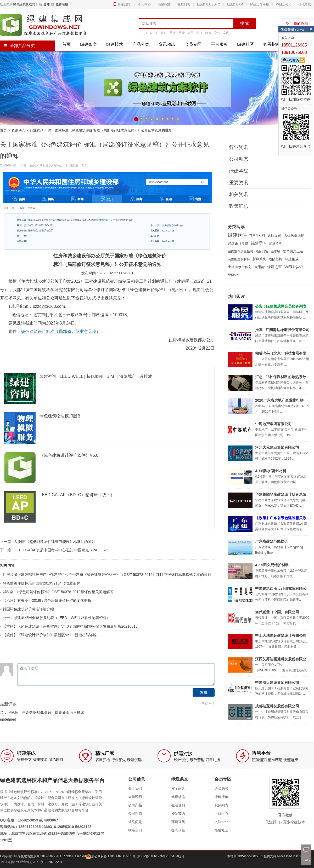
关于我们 (135, 788)
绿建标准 (164, 4)
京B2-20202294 (51, 862)
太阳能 (259, 267)
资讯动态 (167, 44)
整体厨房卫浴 (293, 251)
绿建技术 (115, 44)
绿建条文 (88, 44)
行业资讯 (37, 130)
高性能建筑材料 (239, 259)
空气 (217, 33)
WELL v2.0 (284, 4)
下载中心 (221, 814)
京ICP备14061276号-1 (153, 856)
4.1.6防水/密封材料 (271, 471)
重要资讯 (239, 183)
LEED (143, 33)
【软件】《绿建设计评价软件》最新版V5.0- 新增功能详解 (50, 635)
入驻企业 (221, 822)
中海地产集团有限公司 (273, 424)
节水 (173, 33)
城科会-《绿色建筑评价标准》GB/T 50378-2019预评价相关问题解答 (58, 592)
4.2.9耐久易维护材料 (272, 565)
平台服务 (219, 44)
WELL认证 (294, 267)
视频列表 (184, 4)
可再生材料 (257, 236)
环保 (199, 33)
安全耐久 (178, 788)
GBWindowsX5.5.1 (250, 856)
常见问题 (135, 822)
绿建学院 (239, 171)
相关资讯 (239, 194)
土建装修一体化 (240, 267)
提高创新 (178, 830)
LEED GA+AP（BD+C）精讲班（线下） (77, 495)
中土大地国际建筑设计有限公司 (281, 635)
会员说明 (135, 797)
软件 (164, 33)
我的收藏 (297, 24)
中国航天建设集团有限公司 (277, 682)
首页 (66, 44)
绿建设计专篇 (238, 243)
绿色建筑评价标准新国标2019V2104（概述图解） (43, 583)
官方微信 (285, 815)
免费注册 (62, 4)
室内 (226, 33)
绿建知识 (234, 275)
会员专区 (193, 44)
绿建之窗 (274, 267)
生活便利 (178, 805)
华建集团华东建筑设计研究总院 (281, 494)
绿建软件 (237, 235)
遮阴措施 (276, 259)
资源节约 (178, 814)
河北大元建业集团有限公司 (277, 447)
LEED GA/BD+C (209, 4)
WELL (154, 33)
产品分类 (141, 44)
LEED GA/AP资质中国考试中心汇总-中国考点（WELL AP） (63, 550)
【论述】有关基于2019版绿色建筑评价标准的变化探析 (47, 600)
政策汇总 (239, 206)
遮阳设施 (274, 236)
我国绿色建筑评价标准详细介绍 (28, 609)
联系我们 (135, 830)
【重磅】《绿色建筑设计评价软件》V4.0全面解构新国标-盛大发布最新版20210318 (70, 626)
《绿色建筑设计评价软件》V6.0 (69, 455)
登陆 (47, 4)
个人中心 (144, 4)
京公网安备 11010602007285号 (111, 856)
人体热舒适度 (294, 236)
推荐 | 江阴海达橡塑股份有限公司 (282, 330)
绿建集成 (292, 259)
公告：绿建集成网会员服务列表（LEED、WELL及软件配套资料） (56, 618)
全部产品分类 (19, 46)
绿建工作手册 (260, 4)
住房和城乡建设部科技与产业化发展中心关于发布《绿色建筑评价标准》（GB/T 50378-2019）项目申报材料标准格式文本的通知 (107, 575)
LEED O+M (235, 4)
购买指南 (272, 44)
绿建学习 (259, 243)
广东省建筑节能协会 (272, 541)
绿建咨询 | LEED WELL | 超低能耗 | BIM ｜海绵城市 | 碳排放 (96, 376)
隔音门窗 (262, 251)
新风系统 (259, 259)
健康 (208, 33)
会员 (190, 33)
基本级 (276, 251)
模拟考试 (305, 4)
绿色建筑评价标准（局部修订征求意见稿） (61, 331)
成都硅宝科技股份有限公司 (277, 706)
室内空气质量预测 (240, 251)
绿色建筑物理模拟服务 (60, 416)
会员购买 (221, 788)
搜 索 (245, 23)
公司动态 (239, 159)
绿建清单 (276, 244)
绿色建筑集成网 (24, 4)
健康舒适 (178, 797)
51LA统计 (178, 856)
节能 (182, 33)
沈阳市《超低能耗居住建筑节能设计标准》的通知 (55, 542)
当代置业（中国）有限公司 (277, 612)
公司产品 (135, 805)
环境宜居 (178, 822)
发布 (204, 692)
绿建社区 (245, 44)
